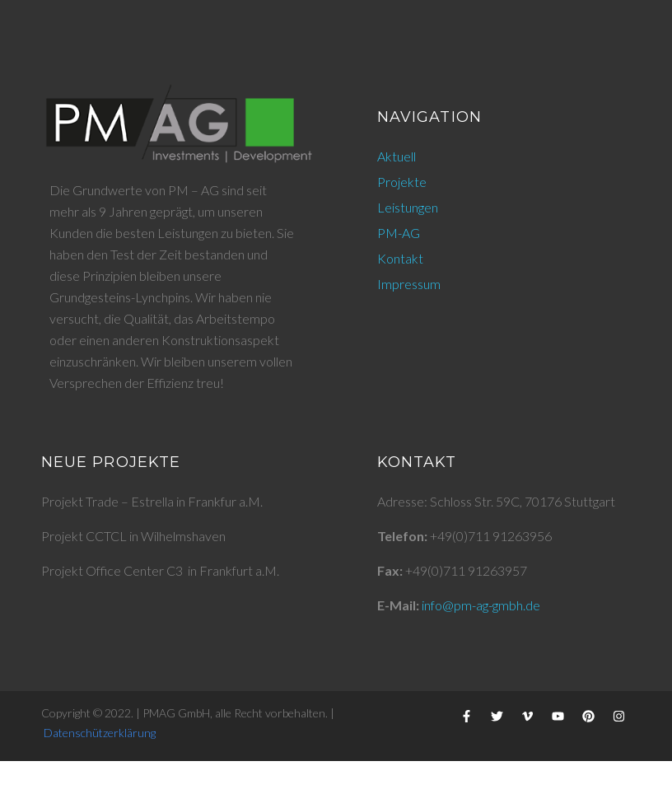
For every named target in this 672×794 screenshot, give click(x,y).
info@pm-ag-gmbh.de (481, 605)
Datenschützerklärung (100, 733)
